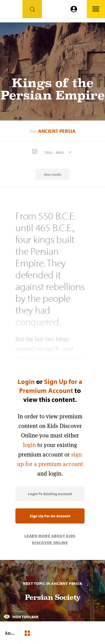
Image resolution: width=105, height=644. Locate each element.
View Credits (53, 174)
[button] (53, 152)
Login (26, 381)
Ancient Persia (57, 131)
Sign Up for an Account (50, 516)
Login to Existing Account (50, 494)
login (29, 445)
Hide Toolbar (21, 617)
